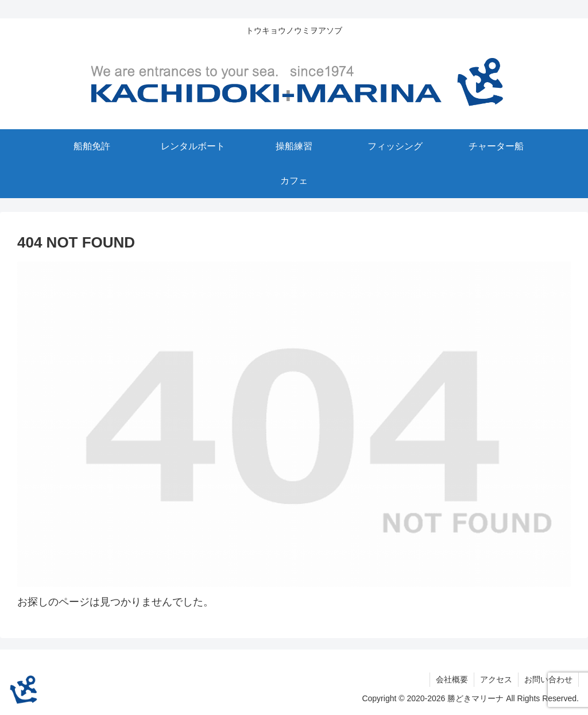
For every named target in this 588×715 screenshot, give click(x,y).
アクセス (496, 679)
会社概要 (452, 679)
